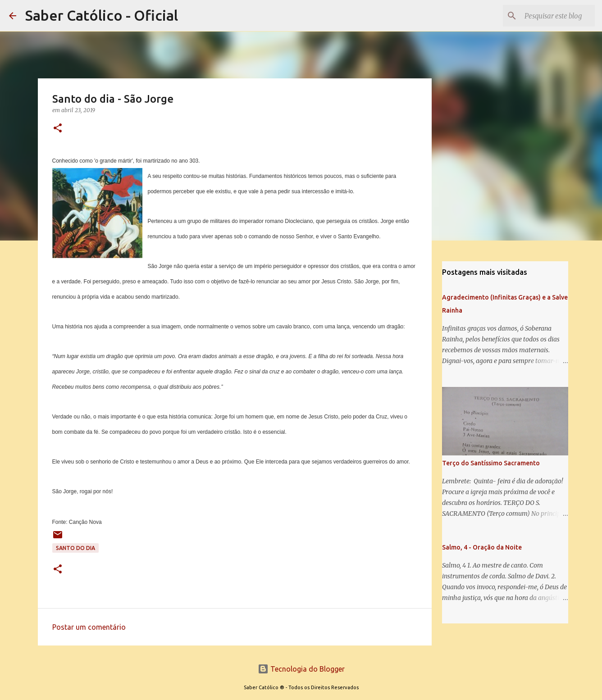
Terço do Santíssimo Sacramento (491, 463)
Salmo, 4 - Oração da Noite (482, 547)
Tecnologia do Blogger (301, 669)
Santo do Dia (75, 548)
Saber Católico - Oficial (102, 15)
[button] (58, 129)
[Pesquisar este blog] (547, 16)
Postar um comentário (89, 627)
